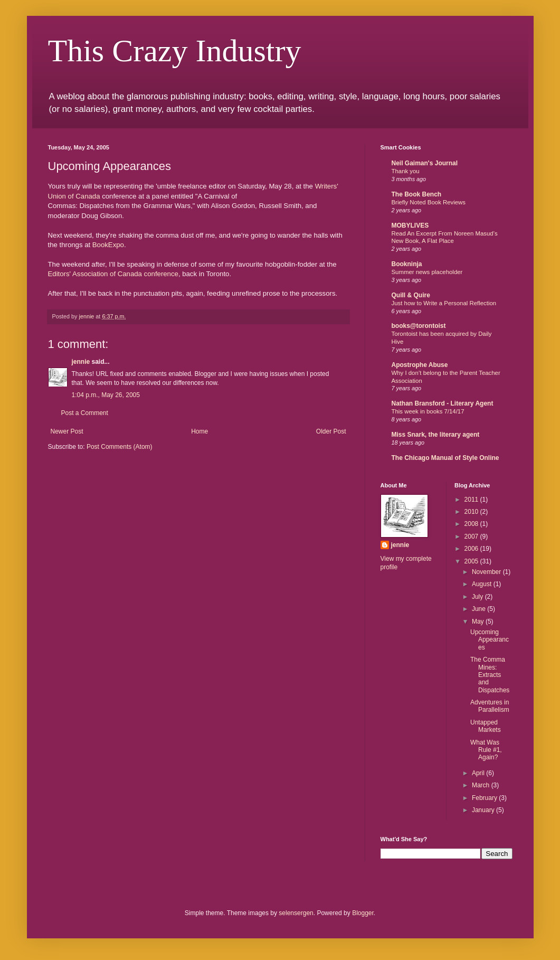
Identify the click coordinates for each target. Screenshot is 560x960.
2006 (472, 549)
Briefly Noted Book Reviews (429, 202)
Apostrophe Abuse (420, 365)
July (478, 597)
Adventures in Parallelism (490, 706)
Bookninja (407, 264)
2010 (472, 512)
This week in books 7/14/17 (428, 411)
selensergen (296, 913)
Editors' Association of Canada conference (113, 274)
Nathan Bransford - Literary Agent (443, 403)
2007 (472, 537)
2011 (472, 500)
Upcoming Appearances (490, 640)
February (485, 798)
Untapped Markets (486, 726)
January (484, 810)
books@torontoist (419, 326)
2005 (472, 561)
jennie (81, 362)
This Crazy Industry (175, 51)
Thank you (406, 171)
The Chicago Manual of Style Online (445, 458)
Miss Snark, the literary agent (436, 435)
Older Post (331, 431)
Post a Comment (85, 413)
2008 (472, 524)
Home (200, 431)
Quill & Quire (411, 295)
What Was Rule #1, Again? (486, 750)
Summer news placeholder (427, 272)
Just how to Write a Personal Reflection (444, 303)
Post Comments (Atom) (120, 447)
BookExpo (108, 245)
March (482, 785)
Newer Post (67, 431)
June (480, 609)
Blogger (363, 913)
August (483, 584)
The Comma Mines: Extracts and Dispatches (490, 675)
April (479, 773)
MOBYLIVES (410, 225)
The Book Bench (417, 194)
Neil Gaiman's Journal (425, 163)
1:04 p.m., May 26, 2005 (106, 395)
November (487, 572)
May (479, 622)
